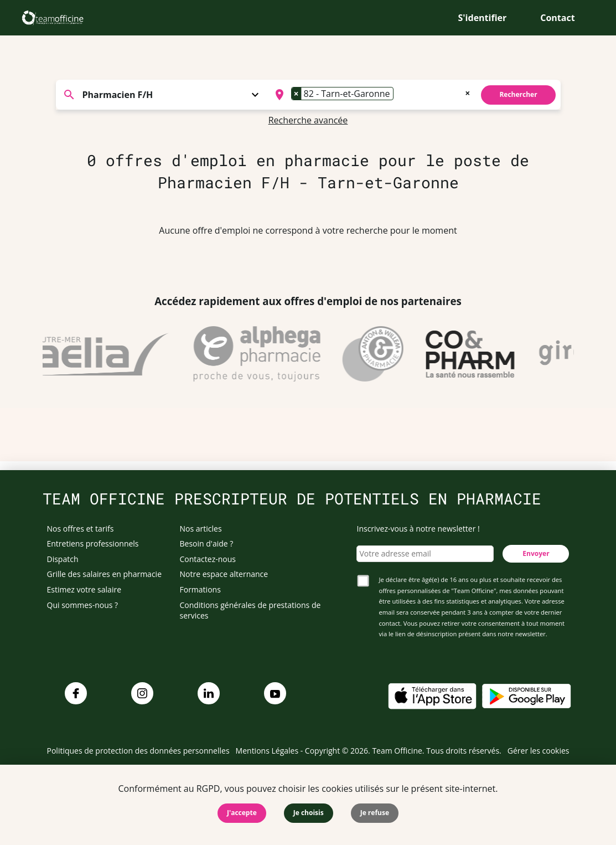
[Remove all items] (467, 92)
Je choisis (309, 813)
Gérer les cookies (539, 751)
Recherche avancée (308, 120)
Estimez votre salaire (84, 589)
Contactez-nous (208, 559)
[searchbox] (400, 95)
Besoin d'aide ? (207, 543)
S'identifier (483, 18)
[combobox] (371, 95)
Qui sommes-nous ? (83, 605)
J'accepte (242, 813)
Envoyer (536, 553)
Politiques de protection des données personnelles (138, 751)
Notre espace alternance (224, 574)
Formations (200, 589)
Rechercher (518, 94)
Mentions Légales (267, 751)
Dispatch (63, 559)
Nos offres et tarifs (81, 529)
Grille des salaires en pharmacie (105, 574)
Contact (557, 18)
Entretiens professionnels (93, 543)
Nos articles (201, 529)
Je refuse (375, 813)
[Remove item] (297, 94)
